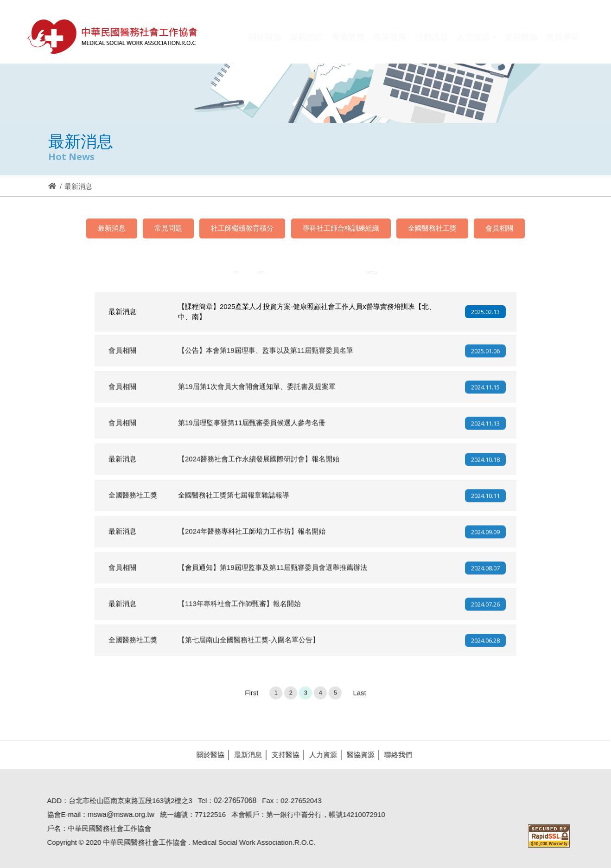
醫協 (113, 36)
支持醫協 (281, 755)
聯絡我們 (394, 755)
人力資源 (319, 755)
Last (359, 697)
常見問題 (168, 228)
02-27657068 (231, 800)
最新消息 (112, 228)
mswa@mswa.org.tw (117, 814)
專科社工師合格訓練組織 (341, 228)
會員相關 (499, 228)
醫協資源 (356, 755)
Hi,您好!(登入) (501, 22)
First (251, 697)
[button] (476, 43)
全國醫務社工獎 (432, 228)
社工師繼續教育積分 (242, 228)
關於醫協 (206, 755)
